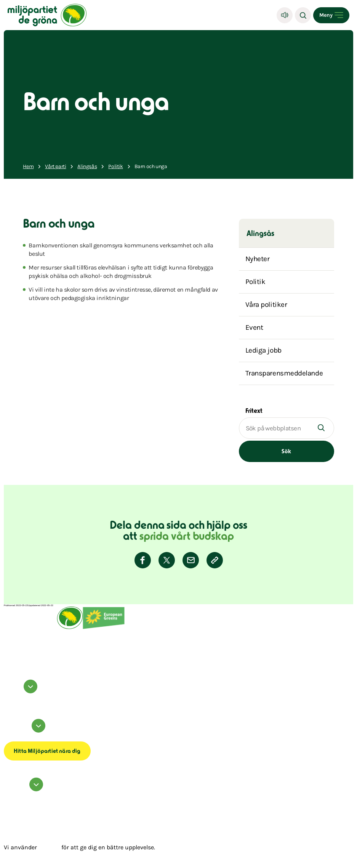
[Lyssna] (285, 15)
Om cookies (10, 735)
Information (26, 731)
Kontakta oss (10, 794)
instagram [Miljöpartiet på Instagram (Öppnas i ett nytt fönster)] (9, 698)
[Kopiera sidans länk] (215, 560)
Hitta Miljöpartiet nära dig (47, 752)
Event (254, 327)
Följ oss (22, 692)
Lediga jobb (263, 350)
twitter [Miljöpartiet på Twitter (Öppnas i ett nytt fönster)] (7, 701)
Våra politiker (266, 305)
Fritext (254, 411)
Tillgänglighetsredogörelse (18, 738)
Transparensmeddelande (284, 373)
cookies (49, 847)
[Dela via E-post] (191, 560)
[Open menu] (331, 15)
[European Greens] (104, 628)
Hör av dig (25, 790)
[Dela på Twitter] (167, 560)
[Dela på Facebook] (143, 560)
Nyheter (258, 259)
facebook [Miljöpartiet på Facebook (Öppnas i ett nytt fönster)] (9, 696)
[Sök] (303, 15)
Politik (255, 282)
